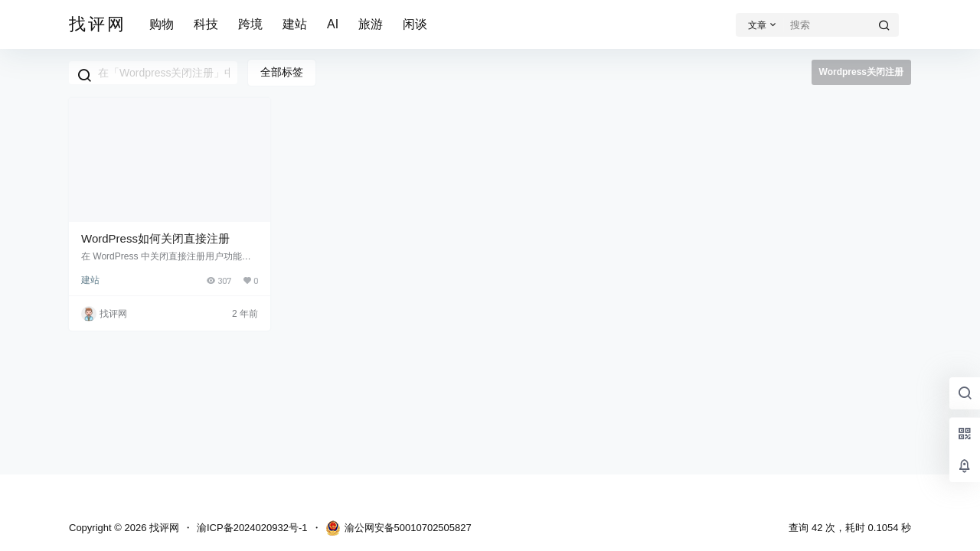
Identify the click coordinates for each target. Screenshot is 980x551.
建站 (295, 24)
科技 (206, 24)
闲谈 (415, 24)
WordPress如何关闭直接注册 (155, 238)
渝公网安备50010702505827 (399, 528)
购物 (162, 24)
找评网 (163, 528)
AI (333, 24)
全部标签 (282, 72)
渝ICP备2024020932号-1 (252, 528)
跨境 (250, 24)
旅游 (371, 24)
